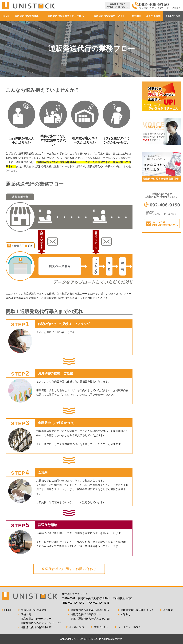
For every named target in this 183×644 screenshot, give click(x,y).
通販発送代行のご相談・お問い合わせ (117, 6)
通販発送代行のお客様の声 (35, 627)
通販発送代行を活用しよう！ (109, 16)
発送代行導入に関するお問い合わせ (69, 569)
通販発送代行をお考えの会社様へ (66, 16)
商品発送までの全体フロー (35, 619)
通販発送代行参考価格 (27, 16)
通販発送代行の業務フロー (85, 614)
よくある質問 (153, 16)
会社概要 (136, 16)
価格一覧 (25, 614)
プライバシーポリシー (129, 627)
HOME (6, 16)
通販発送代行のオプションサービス (40, 623)
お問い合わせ (173, 16)
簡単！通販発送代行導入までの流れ (90, 619)
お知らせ (124, 614)
